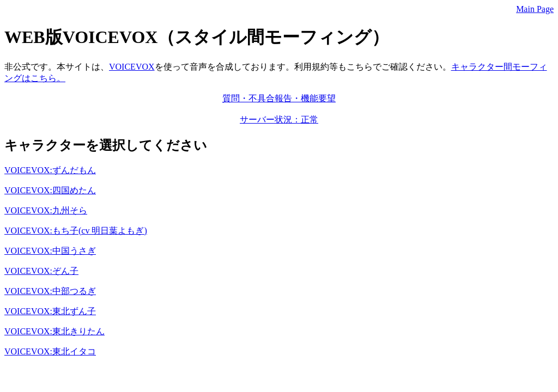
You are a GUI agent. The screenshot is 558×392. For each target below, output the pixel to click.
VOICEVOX (132, 67)
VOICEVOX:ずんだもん (50, 170)
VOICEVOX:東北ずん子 (50, 311)
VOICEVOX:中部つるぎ (50, 291)
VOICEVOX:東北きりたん (54, 331)
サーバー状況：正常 (279, 120)
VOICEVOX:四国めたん (50, 190)
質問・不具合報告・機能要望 (279, 98)
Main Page (535, 9)
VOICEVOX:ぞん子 (41, 271)
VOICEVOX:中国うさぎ (50, 251)
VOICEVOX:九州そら (46, 210)
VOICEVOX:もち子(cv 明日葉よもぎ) (76, 231)
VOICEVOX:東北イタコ (50, 351)
